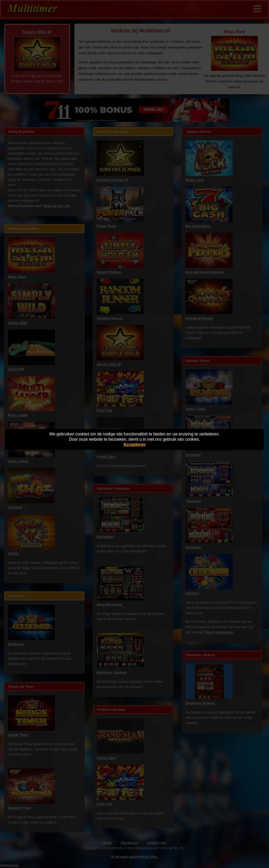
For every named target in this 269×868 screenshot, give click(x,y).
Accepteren (135, 444)
